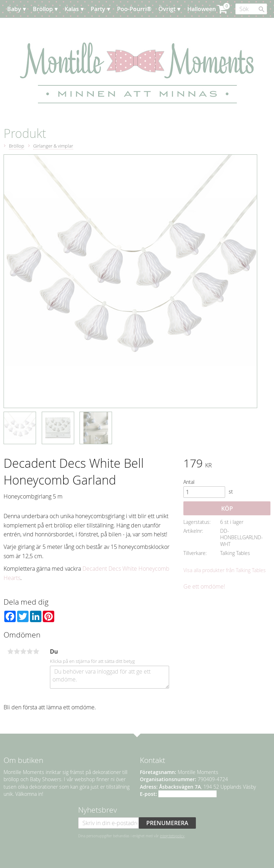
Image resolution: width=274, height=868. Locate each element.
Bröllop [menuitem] (43, 9)
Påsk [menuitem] (35, 27)
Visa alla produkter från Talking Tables (225, 570)
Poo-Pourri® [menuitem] (134, 9)
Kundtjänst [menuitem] (113, 27)
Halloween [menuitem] (202, 9)
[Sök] (262, 9)
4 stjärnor (30, 651)
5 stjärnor (36, 651)
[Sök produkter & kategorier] (251, 9)
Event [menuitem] (56, 27)
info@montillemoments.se (187, 794)
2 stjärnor (17, 651)
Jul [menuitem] (18, 27)
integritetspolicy (172, 836)
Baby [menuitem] (14, 9)
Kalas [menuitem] (72, 9)
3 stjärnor (23, 651)
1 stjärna (10, 651)
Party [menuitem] (98, 9)
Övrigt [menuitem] (167, 9)
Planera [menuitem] (81, 27)
